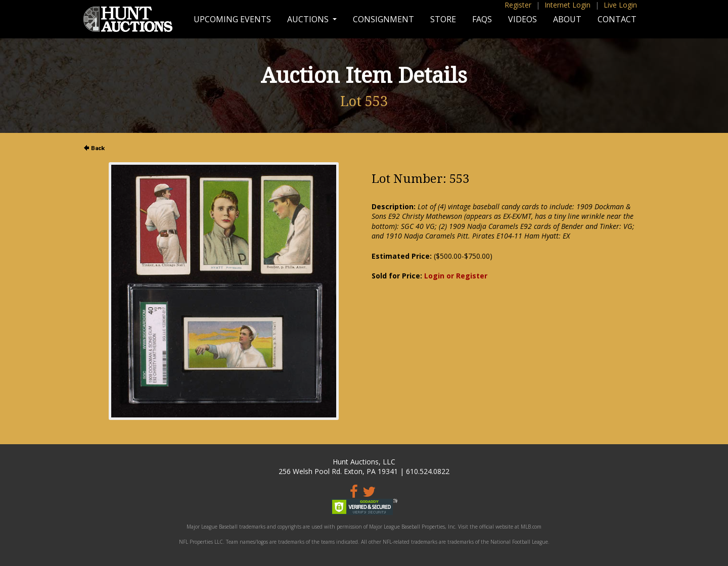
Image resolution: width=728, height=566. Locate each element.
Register (518, 5)
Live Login (620, 5)
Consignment (383, 19)
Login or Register (456, 276)
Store (443, 19)
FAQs (482, 19)
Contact (617, 19)
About (567, 19)
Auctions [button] (309, 19)
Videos (522, 19)
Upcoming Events (232, 19)
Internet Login (567, 5)
